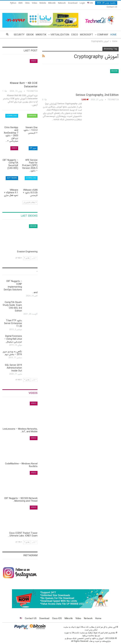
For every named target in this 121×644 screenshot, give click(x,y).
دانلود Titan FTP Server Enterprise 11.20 (13, 320)
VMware (32, 112)
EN (90, 3)
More (26, 3)
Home (113, 31)
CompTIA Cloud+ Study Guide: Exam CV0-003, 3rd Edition (12, 303)
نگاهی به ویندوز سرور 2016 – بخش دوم (12, 349)
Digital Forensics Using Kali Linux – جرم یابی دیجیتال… (13, 335)
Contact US (31, 615)
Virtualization (60, 31)
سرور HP (33, 144)
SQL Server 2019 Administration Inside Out (13, 364)
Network (62, 3)
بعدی (27, 254)
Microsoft (86, 31)
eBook (30, 31)
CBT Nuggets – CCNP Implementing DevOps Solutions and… (21, 283)
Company (103, 31)
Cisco (75, 31)
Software (12, 174)
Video (35, 3)
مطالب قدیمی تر (30, 199)
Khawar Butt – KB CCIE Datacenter (24, 81)
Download (73, 3)
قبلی (34, 254)
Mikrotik (52, 3)
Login (82, 3)
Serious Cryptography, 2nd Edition (97, 91)
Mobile (43, 3)
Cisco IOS (57, 615)
